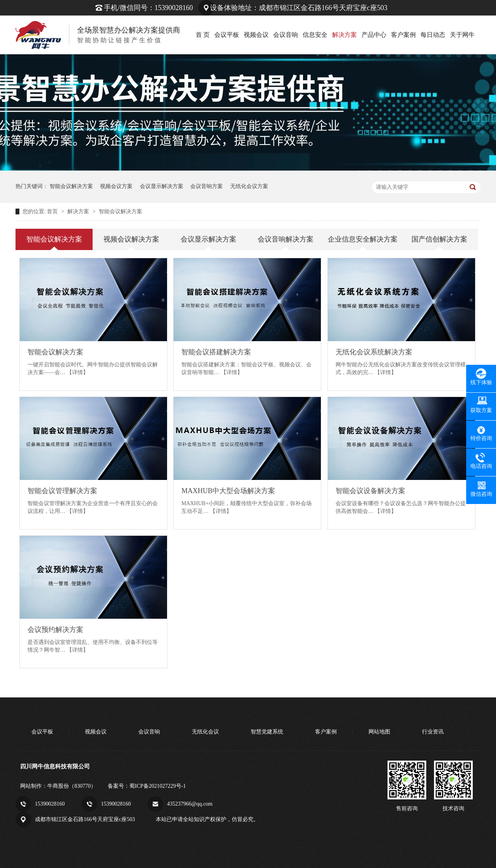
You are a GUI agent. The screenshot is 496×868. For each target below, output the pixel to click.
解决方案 (344, 35)
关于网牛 (462, 35)
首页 (53, 211)
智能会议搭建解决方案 (216, 352)
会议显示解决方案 (162, 186)
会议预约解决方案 (55, 630)
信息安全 (315, 35)
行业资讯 (433, 732)
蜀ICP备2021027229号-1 (158, 786)
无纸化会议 (205, 732)
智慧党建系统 (267, 732)
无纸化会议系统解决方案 (374, 352)
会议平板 (227, 35)
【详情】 (77, 372)
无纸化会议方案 (249, 186)
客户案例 (403, 35)
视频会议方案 (116, 186)
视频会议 (256, 35)
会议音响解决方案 (286, 239)
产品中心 (374, 35)
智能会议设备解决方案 (370, 491)
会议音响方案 (207, 186)
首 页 (203, 35)
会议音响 (286, 35)
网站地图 (379, 732)
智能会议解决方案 (71, 186)
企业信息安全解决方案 (363, 239)
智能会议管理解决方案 (62, 491)
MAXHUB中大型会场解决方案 (228, 491)
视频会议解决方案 (131, 239)
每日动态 (433, 35)
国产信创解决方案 (439, 239)
